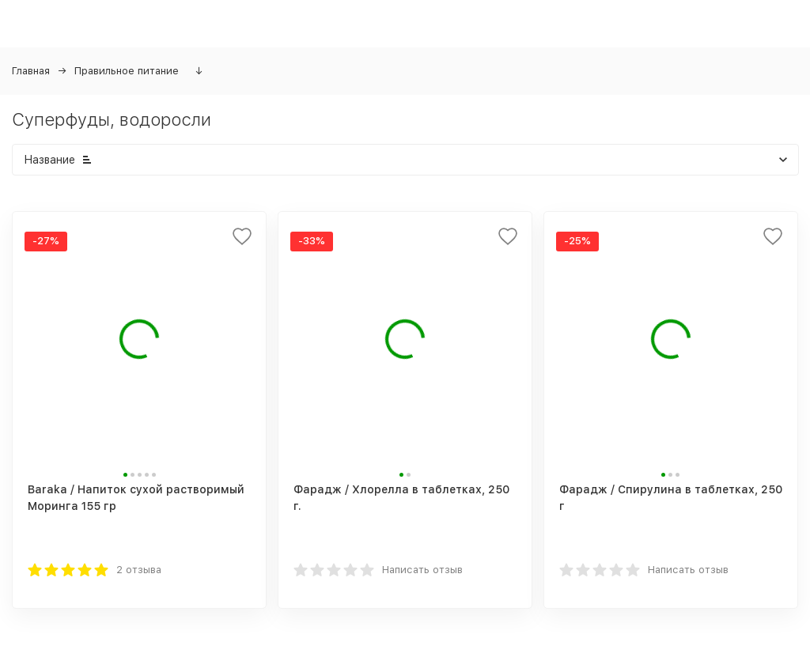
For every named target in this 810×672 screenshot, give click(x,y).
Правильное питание (127, 71)
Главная (31, 71)
